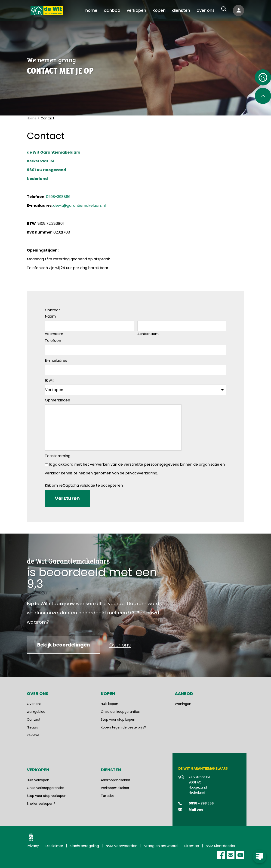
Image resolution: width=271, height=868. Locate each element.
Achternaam (148, 334)
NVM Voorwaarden (122, 846)
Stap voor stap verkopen (47, 796)
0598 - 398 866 (201, 803)
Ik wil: (49, 380)
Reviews (33, 735)
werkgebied (36, 712)
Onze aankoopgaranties (120, 712)
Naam (50, 316)
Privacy (33, 846)
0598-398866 (58, 197)
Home (32, 118)
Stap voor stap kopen (118, 719)
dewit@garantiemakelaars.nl (79, 205)
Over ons (34, 704)
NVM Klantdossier (221, 846)
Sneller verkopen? (41, 804)
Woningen (183, 704)
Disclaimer (54, 846)
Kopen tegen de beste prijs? (123, 727)
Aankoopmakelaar (115, 780)
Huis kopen (109, 704)
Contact (34, 719)
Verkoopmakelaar (115, 788)
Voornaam (54, 334)
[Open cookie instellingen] (263, 77)
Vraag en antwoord (161, 846)
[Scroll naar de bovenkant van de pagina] (263, 96)
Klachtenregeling (84, 846)
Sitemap (192, 846)
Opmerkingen (57, 400)
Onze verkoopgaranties (46, 788)
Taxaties (108, 796)
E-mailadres (56, 361)
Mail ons (196, 810)
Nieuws (32, 727)
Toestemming (58, 456)
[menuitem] (91, 10)
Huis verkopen (38, 780)
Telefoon (53, 341)
